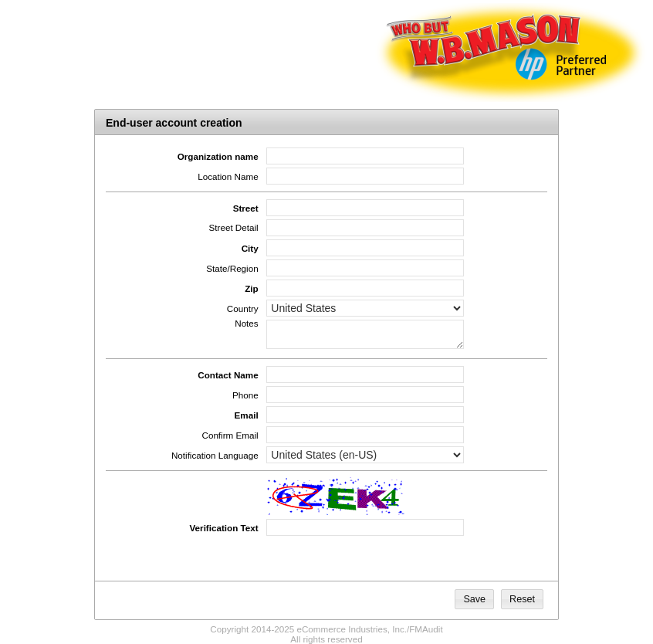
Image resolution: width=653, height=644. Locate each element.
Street (246, 208)
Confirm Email (230, 435)
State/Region (232, 268)
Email (247, 415)
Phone (245, 395)
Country (243, 308)
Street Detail (234, 227)
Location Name (228, 176)
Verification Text (223, 528)
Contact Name (228, 375)
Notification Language (215, 455)
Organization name (218, 156)
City (250, 248)
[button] (474, 599)
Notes (246, 323)
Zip (251, 288)
